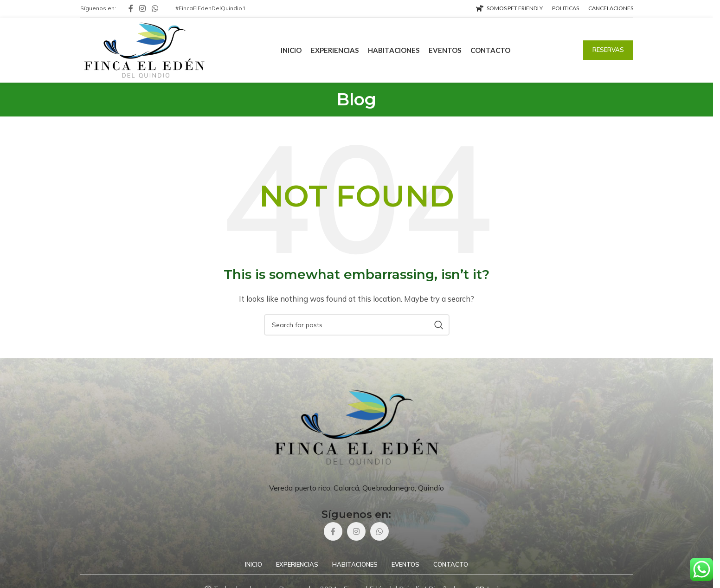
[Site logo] (145, 49)
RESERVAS (608, 50)
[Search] (357, 325)
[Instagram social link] (143, 8)
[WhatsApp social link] (155, 8)
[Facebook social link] (131, 8)
